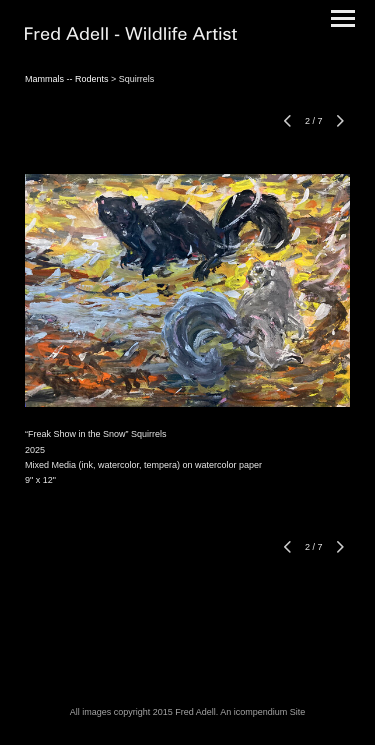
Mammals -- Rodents (67, 79)
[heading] (131, 36)
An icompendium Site (262, 712)
